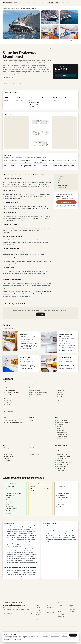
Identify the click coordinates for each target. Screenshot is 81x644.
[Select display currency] (64, 3)
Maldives (38, 608)
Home (4, 8)
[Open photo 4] (50, 32)
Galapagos (38, 610)
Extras (19, 83)
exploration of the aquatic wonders (39, 208)
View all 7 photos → (72, 41)
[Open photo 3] (69, 17)
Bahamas (38, 615)
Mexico (17, 8)
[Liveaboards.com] (10, 3)
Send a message (9, 78)
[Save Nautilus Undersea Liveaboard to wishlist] (50, 49)
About (59, 603)
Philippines (38, 612)
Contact (60, 605)
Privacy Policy (72, 603)
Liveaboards (23, 3)
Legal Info (71, 611)
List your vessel (54, 3)
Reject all (64, 635)
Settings (45, 635)
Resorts (30, 3)
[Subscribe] (31, 613)
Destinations (37, 3)
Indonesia (38, 605)
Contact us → (66, 75)
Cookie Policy (72, 609)
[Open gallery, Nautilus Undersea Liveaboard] (21, 25)
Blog (43, 3)
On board (12, 83)
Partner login (61, 617)
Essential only (55, 635)
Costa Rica (38, 617)
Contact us (40, 314)
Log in (75, 3)
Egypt (37, 603)
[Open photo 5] (69, 32)
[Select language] (69, 3)
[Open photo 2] (50, 17)
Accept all (73, 635)
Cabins (5, 83)
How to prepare (51, 612)
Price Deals (49, 610)
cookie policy (12, 639)
